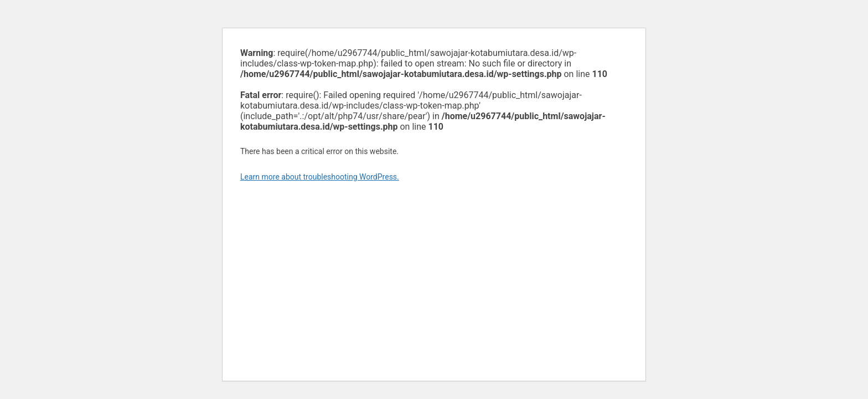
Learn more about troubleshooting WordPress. (320, 177)
